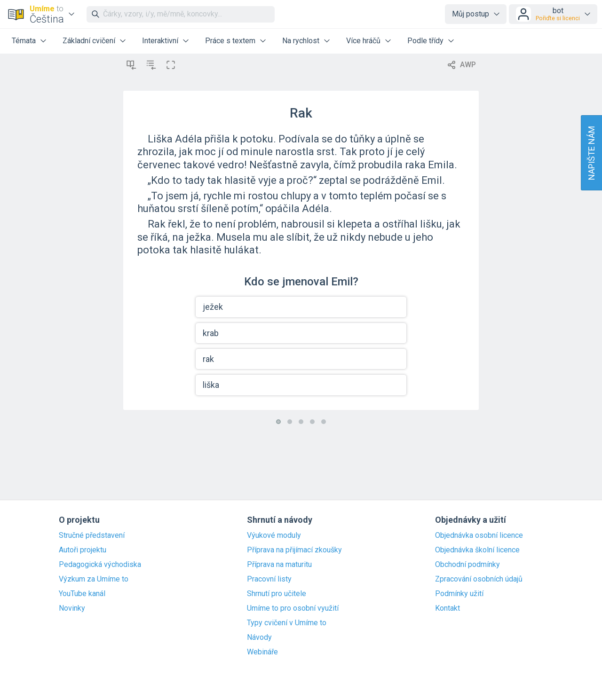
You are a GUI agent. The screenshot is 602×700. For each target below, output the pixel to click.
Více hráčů (363, 41)
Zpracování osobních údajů (479, 579)
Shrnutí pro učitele (277, 594)
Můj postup (471, 14)
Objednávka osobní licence (479, 535)
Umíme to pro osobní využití (293, 608)
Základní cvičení (89, 41)
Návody (259, 637)
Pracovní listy (269, 579)
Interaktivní (160, 41)
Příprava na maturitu (279, 565)
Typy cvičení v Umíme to (287, 623)
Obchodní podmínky (467, 565)
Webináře (262, 652)
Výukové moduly (274, 535)
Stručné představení (92, 535)
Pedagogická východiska (100, 565)
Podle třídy (425, 41)
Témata (24, 41)
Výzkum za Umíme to (94, 579)
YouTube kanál (82, 594)
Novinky (72, 608)
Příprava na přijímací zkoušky (294, 550)
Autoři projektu (83, 550)
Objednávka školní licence (477, 550)
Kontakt (448, 608)
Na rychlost (301, 41)
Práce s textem (230, 41)
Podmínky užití (459, 594)
